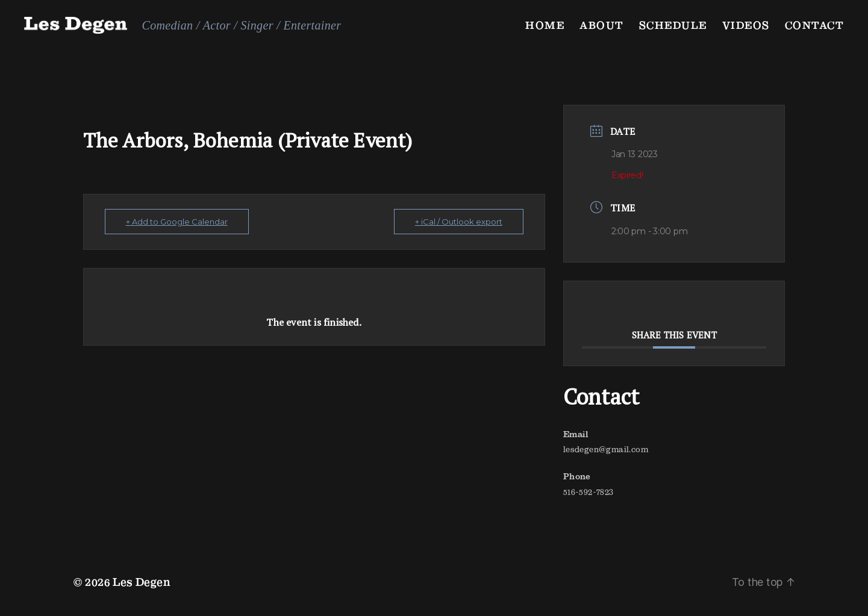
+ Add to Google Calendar (177, 222)
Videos (746, 25)
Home (545, 25)
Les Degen (142, 582)
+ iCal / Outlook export (459, 222)
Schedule (673, 25)
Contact (815, 25)
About (602, 25)
